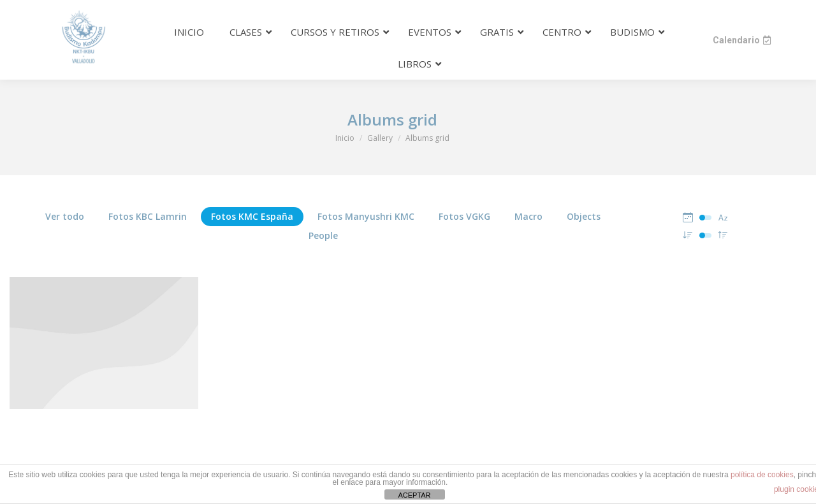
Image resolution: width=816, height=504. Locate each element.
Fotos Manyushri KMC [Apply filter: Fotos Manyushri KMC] (366, 216)
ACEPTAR (414, 495)
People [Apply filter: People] (323, 235)
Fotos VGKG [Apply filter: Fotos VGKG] (464, 216)
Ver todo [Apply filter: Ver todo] (65, 216)
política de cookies (762, 475)
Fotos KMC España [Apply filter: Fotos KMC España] (252, 216)
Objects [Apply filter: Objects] (584, 216)
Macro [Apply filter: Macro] (528, 216)
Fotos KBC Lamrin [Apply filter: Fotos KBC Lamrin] (148, 216)
